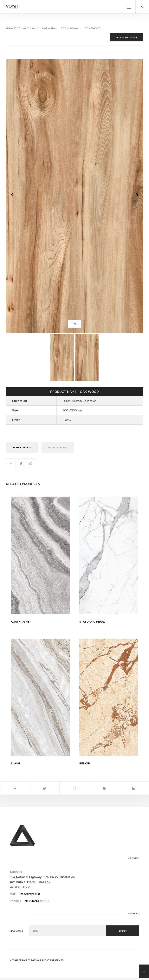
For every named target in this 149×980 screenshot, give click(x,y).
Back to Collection (126, 37)
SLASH (15, 763)
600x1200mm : (71, 28)
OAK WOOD (92, 28)
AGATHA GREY (21, 621)
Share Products (22, 447)
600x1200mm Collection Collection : (32, 28)
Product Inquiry (58, 447)
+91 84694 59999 (36, 901)
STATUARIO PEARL (92, 621)
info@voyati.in (30, 894)
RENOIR (85, 763)
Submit (123, 931)
